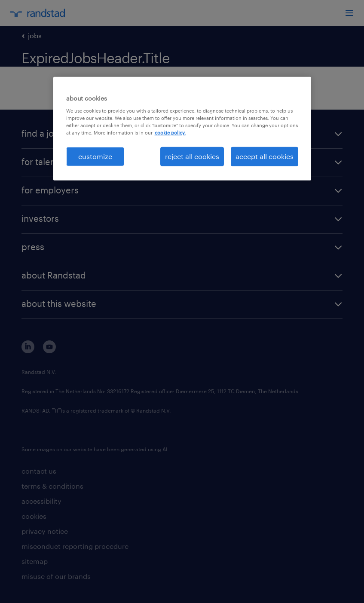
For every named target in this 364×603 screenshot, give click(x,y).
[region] (182, 129)
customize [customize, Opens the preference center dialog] (95, 156)
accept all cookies (265, 156)
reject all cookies (192, 156)
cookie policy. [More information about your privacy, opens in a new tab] (170, 133)
